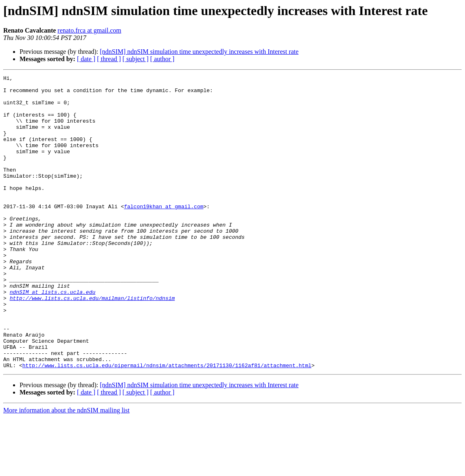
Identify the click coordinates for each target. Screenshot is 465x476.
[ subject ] (136, 59)
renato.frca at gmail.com (89, 30)
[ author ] (162, 59)
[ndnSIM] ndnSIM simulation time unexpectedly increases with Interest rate (199, 52)
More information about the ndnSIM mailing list (66, 469)
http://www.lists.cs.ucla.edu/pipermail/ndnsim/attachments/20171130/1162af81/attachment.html (167, 424)
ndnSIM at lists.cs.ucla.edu (53, 336)
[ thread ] (109, 59)
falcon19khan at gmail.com (163, 233)
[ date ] (86, 59)
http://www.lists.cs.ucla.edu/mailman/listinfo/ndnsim (92, 343)
